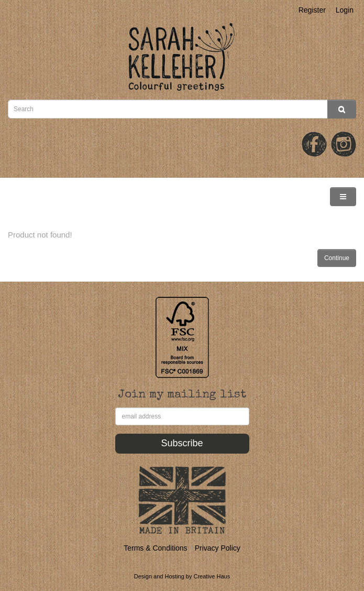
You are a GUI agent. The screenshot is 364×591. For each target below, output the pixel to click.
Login (345, 10)
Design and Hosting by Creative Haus (182, 576)
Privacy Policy (218, 548)
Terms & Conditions (155, 548)
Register (312, 10)
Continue (337, 258)
